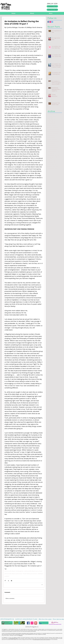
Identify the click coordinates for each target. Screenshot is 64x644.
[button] (32, 13)
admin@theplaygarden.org (7, 619)
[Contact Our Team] (52, 10)
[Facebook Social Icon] (28, 623)
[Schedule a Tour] (52, 6)
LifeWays (40, 574)
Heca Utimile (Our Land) (13, 638)
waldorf (7, 576)
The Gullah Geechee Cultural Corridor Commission (42, 639)
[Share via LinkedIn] (12, 581)
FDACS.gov (21, 635)
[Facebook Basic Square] (48, 22)
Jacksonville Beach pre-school (33, 571)
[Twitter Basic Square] (52, 22)
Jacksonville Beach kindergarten (14, 571)
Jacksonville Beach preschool (13, 574)
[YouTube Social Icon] (36, 623)
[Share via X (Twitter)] (8, 581)
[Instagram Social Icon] (50, 22)
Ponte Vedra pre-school (30, 574)
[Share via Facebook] (5, 581)
